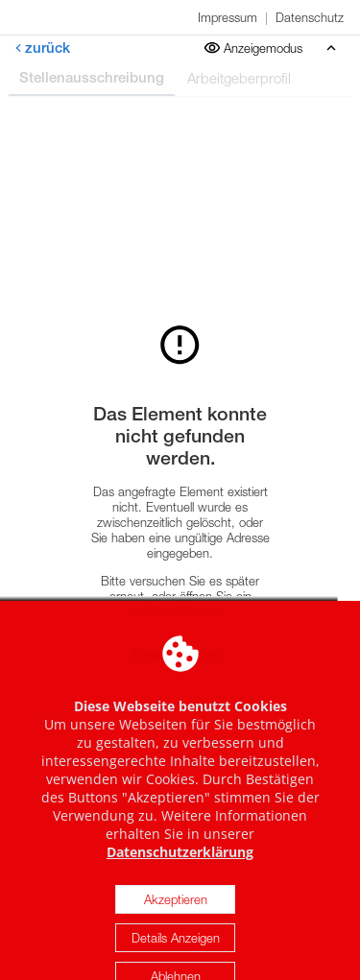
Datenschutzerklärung (180, 866)
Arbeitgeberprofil (239, 78)
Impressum (228, 17)
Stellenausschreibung (92, 77)
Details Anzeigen (176, 952)
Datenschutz (310, 17)
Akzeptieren (176, 914)
